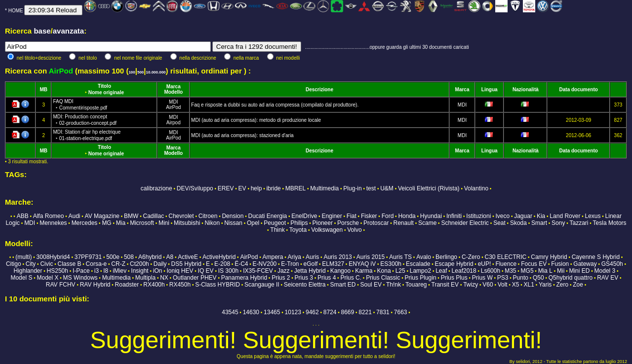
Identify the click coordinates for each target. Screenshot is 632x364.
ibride (273, 188)
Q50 (538, 278)
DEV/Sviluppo (195, 188)
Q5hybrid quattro (571, 278)
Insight (139, 271)
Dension (233, 216)
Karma (364, 271)
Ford (388, 216)
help (257, 188)
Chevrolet (181, 216)
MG (106, 223)
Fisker (369, 216)
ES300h (391, 264)
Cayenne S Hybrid (596, 257)
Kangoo (340, 271)
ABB (23, 216)
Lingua (490, 90)
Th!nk (394, 285)
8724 (330, 312)
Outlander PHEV (195, 278)
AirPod (173, 107)
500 (140, 72)
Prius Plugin (421, 278)
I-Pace (81, 271)
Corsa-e (97, 264)
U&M (387, 188)
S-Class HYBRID (217, 285)
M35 (510, 271)
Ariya (295, 257)
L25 (400, 271)
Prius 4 (327, 278)
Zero (562, 285)
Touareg (416, 285)
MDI (173, 102)
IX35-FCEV (258, 271)
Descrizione (319, 90)
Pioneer (323, 223)
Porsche (348, 223)
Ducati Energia (268, 216)
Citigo (14, 264)
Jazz (284, 271)
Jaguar (523, 216)
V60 (488, 285)
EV (242, 188)
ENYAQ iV (362, 264)
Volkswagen (327, 230)
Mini (164, 223)
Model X (47, 278)
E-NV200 (265, 264)
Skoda (518, 223)
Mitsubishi (187, 223)
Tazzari (579, 223)
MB (44, 90)
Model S (21, 278)
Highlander (28, 271)
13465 (272, 312)
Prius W (482, 278)
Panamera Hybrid (244, 278)
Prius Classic (383, 278)
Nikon (212, 223)
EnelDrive (304, 216)
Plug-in (352, 188)
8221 (365, 312)
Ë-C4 (241, 264)
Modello (173, 92)
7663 (401, 312)
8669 (348, 312)
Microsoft (142, 223)
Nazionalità (526, 90)
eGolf (311, 264)
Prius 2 (281, 278)
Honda (407, 216)
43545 (230, 312)
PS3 (503, 278)
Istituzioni (478, 216)
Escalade (418, 264)
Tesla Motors (610, 223)
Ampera (273, 257)
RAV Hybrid (95, 285)
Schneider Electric (465, 223)
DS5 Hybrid (186, 264)
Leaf (441, 271)
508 (129, 257)
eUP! (485, 264)
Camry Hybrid (549, 257)
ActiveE (188, 257)
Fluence (506, 264)
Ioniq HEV (180, 271)
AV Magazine (102, 216)
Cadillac (154, 216)
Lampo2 (420, 271)
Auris (312, 257)
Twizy (471, 285)
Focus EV (534, 264)
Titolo (104, 86)
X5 (516, 285)
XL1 (529, 285)
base (42, 31)
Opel (253, 223)
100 (132, 72)
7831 (383, 312)
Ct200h (139, 264)
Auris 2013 (337, 257)
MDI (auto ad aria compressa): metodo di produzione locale (256, 120)
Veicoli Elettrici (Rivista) (429, 188)
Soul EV (371, 285)
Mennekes (53, 223)
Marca (174, 87)
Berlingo (446, 257)
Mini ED (579, 271)
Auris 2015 (371, 257)
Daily (160, 264)
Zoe (578, 285)
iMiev (119, 271)
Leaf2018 (464, 271)
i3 (97, 271)
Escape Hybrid (454, 264)
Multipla (145, 278)
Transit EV (445, 285)
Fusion (560, 264)
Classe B (69, 264)
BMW (131, 216)
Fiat (352, 216)
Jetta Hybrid (310, 271)
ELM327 (333, 264)
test (371, 188)
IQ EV (206, 271)
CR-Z (118, 264)
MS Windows (80, 278)
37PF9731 (88, 257)
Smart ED (343, 285)
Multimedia (324, 188)
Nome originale (106, 92)
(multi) (23, 257)
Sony (558, 223)
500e (113, 257)
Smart (539, 223)
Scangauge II (262, 285)
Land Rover (565, 216)
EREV (226, 188)
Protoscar (376, 223)
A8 (170, 257)
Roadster (127, 285)
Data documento (579, 90)
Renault (404, 223)
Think (277, 230)
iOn (158, 271)
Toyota (298, 230)
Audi (74, 216)
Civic (46, 264)
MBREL (296, 188)
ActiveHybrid (219, 257)
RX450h (180, 285)
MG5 (527, 271)
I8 (106, 271)
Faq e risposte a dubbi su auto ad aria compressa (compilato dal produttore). (275, 105)
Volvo (354, 230)
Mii (561, 271)
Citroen (208, 216)
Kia (541, 216)
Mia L (545, 271)
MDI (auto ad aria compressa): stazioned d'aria (242, 135)
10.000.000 (156, 72)
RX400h (154, 285)
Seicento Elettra (305, 285)
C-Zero (471, 257)
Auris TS (400, 257)
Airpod (174, 123)
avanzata (68, 31)
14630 (251, 312)
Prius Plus (454, 278)
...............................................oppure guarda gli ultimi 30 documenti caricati (387, 47)
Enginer (332, 216)
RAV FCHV (61, 285)
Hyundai (431, 216)
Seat (499, 223)
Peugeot (275, 223)
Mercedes (85, 223)
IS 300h (228, 271)
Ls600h (491, 271)
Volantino (476, 188)
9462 (312, 312)
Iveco (502, 216)
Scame (427, 223)
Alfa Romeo (49, 216)
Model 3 (605, 271)
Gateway (585, 264)
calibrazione (157, 188)
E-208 (222, 264)
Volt (503, 285)
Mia (121, 223)
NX (164, 278)
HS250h (58, 271)
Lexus (592, 216)
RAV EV (608, 278)
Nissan (233, 223)
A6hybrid (150, 257)
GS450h (612, 264)
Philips (299, 223)
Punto (521, 278)
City (31, 264)
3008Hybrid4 (53, 257)
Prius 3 (304, 278)
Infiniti (454, 216)
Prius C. (351, 278)
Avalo (424, 257)
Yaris (545, 285)
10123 (293, 312)
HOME (16, 11)
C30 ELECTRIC (506, 257)
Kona (384, 271)
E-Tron (290, 264)
